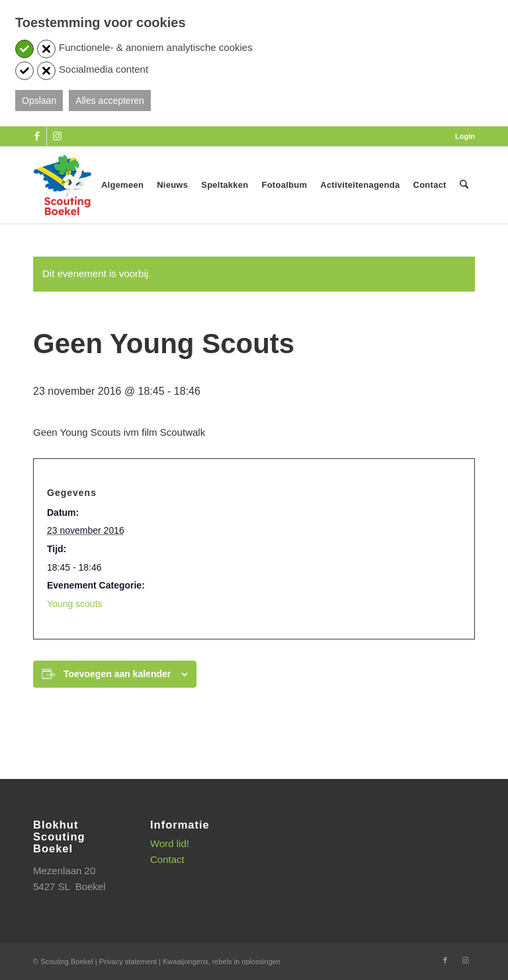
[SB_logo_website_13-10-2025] (62, 185)
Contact (167, 859)
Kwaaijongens (186, 961)
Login (465, 136)
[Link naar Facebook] (37, 136)
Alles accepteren (110, 101)
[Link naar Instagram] (57, 136)
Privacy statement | (131, 961)
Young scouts (75, 604)
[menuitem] (462, 136)
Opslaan (39, 101)
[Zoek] (464, 185)
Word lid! (170, 843)
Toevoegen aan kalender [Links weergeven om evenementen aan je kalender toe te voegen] (117, 674)
